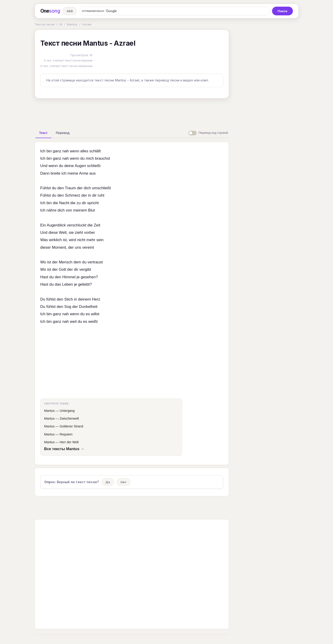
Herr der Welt (69, 442)
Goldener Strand (71, 426)
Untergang (67, 411)
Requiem (66, 434)
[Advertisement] (132, 112)
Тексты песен (45, 24)
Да (108, 482)
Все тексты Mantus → (64, 449)
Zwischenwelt (69, 418)
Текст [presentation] (43, 133)
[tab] (43, 133)
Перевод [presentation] (63, 133)
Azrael (87, 24)
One (50, 11)
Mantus (72, 24)
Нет (124, 482)
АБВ (70, 11)
